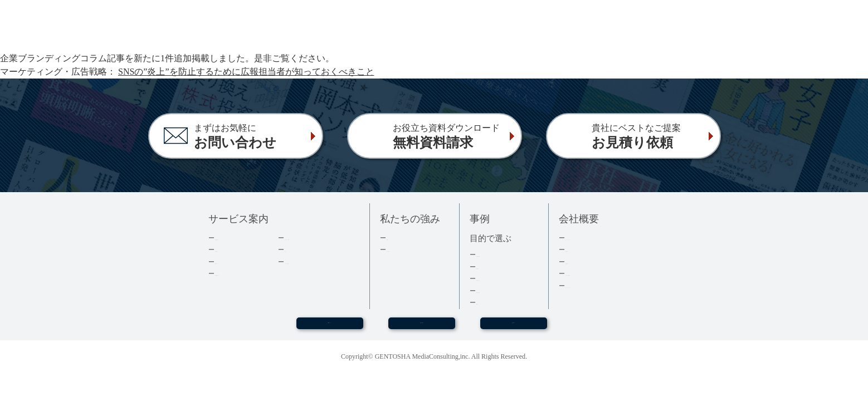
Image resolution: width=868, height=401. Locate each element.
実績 (394, 238)
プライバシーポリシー (602, 285)
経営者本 (491, 266)
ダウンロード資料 (314, 238)
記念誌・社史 (498, 278)
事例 (484, 302)
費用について (237, 261)
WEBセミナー (329, 328)
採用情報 (580, 261)
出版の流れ (233, 249)
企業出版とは (237, 238)
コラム (296, 249)
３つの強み (405, 249)
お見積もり (514, 328)
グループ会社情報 (594, 273)
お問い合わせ (422, 328)
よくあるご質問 (310, 261)
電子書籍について (244, 273)
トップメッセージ (594, 238)
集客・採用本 (498, 254)
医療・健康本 (498, 290)
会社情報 (580, 249)
